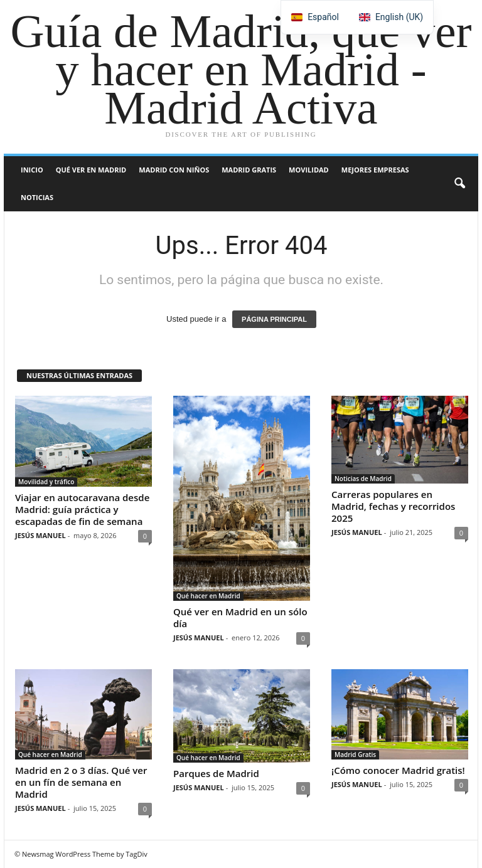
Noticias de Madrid (363, 479)
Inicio (32, 170)
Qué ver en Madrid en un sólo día (240, 617)
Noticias (37, 197)
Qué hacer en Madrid (208, 596)
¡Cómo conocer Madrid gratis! (398, 770)
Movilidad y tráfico (46, 482)
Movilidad (309, 170)
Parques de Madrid (216, 773)
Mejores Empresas (375, 170)
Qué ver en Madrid (91, 170)
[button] (459, 184)
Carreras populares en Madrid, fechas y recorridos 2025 (393, 506)
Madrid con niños (174, 170)
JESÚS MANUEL (40, 535)
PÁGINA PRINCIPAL (274, 319)
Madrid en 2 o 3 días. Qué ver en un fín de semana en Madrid (81, 782)
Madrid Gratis (249, 170)
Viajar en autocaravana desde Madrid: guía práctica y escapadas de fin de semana (82, 509)
